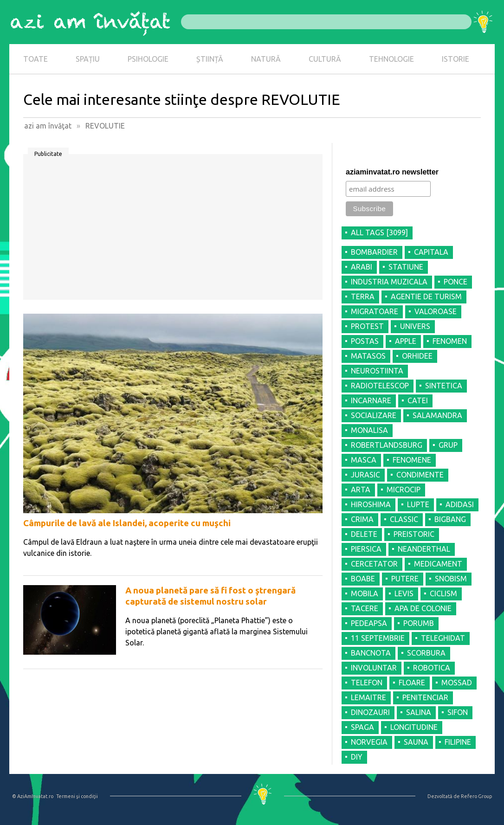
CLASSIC (404, 519)
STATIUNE (406, 267)
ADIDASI (460, 504)
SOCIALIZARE (374, 415)
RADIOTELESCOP (380, 386)
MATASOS (368, 356)
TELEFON (367, 683)
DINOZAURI (370, 712)
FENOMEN (450, 341)
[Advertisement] (173, 230)
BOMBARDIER (374, 252)
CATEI (418, 400)
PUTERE (405, 579)
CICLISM (443, 593)
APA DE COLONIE (423, 608)
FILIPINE (458, 742)
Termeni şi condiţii (77, 796)
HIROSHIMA (371, 504)
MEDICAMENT (438, 564)
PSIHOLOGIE (148, 59)
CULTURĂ (325, 59)
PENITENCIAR (425, 697)
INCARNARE (371, 400)
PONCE (456, 282)
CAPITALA (431, 252)
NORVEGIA (369, 742)
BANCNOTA (371, 653)
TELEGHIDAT (443, 638)
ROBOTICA (432, 668)
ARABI (362, 267)
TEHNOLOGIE (391, 59)
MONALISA (369, 430)
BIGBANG (450, 519)
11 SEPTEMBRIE (378, 638)
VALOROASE (436, 311)
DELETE (364, 534)
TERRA (363, 296)
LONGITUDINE (414, 727)
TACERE (365, 608)
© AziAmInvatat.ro (33, 796)
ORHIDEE (417, 356)
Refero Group (476, 796)
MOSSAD (457, 683)
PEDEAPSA (369, 623)
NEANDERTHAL (424, 549)
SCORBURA (426, 653)
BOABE (363, 579)
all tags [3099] (379, 232)
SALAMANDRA (437, 415)
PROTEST (367, 326)
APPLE (406, 341)
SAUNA (416, 742)
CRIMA (362, 519)
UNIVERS (415, 326)
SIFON (458, 712)
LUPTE (418, 504)
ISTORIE (456, 59)
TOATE (36, 59)
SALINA (419, 712)
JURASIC (365, 475)
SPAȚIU (88, 59)
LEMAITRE (368, 697)
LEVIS (404, 593)
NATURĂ (266, 59)
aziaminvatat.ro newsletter (392, 172)
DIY (357, 757)
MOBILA (365, 593)
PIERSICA (366, 549)
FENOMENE (412, 460)
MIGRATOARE (375, 311)
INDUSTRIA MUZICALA (389, 282)
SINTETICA (444, 386)
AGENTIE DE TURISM (426, 296)
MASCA (364, 460)
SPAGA (362, 727)
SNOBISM (451, 579)
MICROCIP (404, 490)
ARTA (361, 490)
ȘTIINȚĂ (210, 59)
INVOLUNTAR (374, 668)
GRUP (448, 445)
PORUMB (419, 623)
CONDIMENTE (420, 475)
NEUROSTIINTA (377, 371)
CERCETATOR (374, 564)
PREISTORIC (414, 534)
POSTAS (365, 341)
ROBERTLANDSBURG (387, 445)
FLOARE (412, 683)
